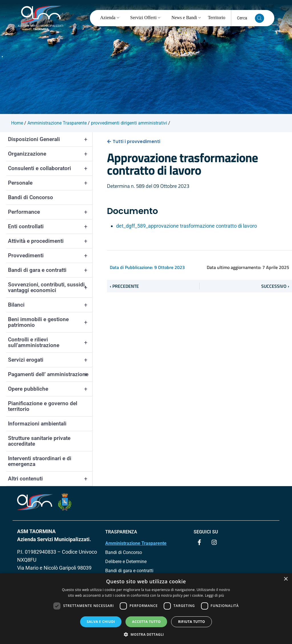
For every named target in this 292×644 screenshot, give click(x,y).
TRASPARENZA (121, 532)
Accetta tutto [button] (146, 622)
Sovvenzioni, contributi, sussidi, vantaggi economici (50, 288)
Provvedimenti (50, 256)
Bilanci (50, 305)
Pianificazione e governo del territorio (43, 406)
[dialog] (146, 609)
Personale (50, 183)
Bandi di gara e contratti (50, 270)
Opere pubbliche (50, 389)
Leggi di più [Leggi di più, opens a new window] (215, 595)
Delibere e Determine (126, 562)
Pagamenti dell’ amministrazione (50, 374)
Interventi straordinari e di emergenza (40, 461)
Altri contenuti (50, 479)
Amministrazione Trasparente (136, 543)
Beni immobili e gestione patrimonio (50, 322)
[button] (146, 634)
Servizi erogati (50, 360)
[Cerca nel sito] (259, 18)
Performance (50, 212)
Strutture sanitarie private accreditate (39, 441)
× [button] (286, 579)
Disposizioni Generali (50, 139)
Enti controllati (50, 227)
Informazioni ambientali (37, 424)
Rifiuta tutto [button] (191, 622)
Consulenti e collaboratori (50, 168)
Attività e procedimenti (50, 241)
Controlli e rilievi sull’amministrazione (50, 343)
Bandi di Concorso (31, 197)
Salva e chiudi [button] (101, 622)
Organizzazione (50, 154)
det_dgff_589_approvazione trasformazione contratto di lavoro (186, 226)
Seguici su (206, 532)
